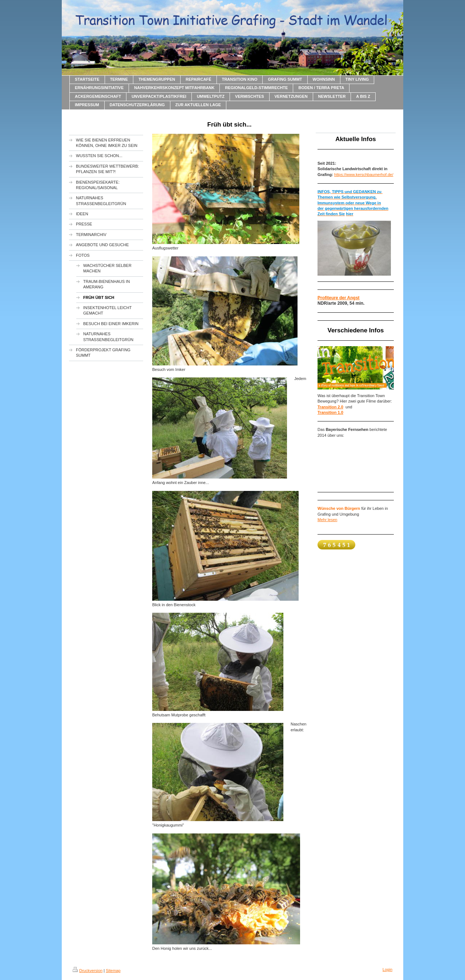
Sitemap (113, 971)
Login (387, 969)
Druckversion (88, 971)
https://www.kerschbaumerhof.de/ (364, 175)
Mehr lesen (327, 520)
